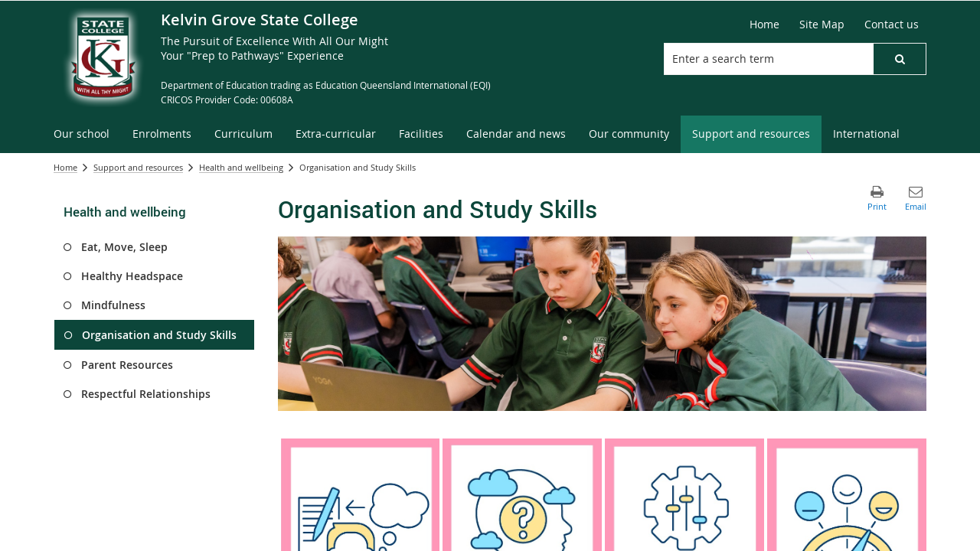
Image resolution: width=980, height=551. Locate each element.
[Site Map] (822, 24)
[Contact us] (892, 24)
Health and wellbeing (241, 167)
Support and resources (138, 167)
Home (65, 167)
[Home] (764, 24)
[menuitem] (82, 134)
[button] (900, 59)
